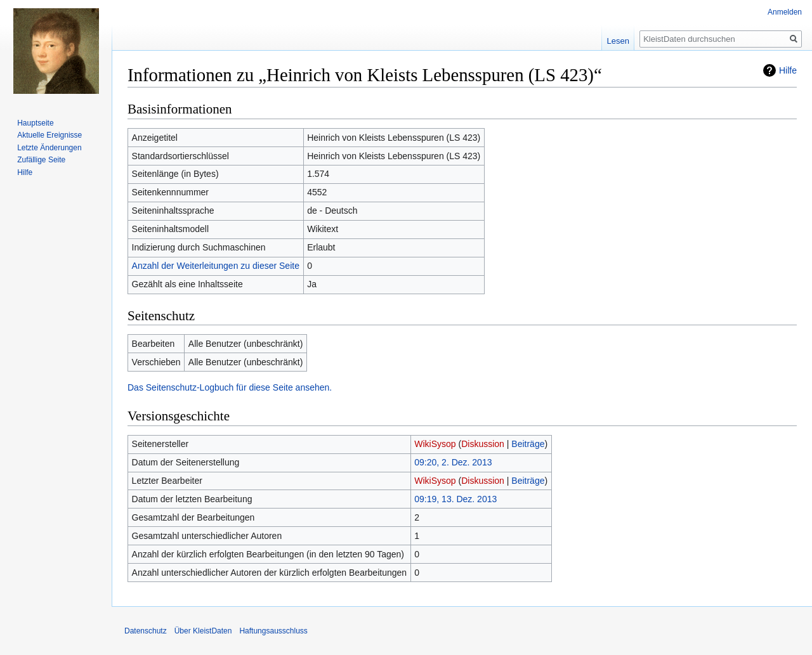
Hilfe (788, 70)
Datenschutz (146, 631)
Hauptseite (35, 123)
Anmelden (785, 12)
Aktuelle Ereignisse (49, 135)
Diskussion (483, 444)
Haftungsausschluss (273, 631)
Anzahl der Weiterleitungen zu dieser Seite (216, 266)
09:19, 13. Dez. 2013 (455, 499)
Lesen (618, 41)
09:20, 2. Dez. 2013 (453, 462)
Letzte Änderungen (49, 148)
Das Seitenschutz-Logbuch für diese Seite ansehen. (230, 387)
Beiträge (528, 444)
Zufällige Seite (41, 160)
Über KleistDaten (203, 631)
